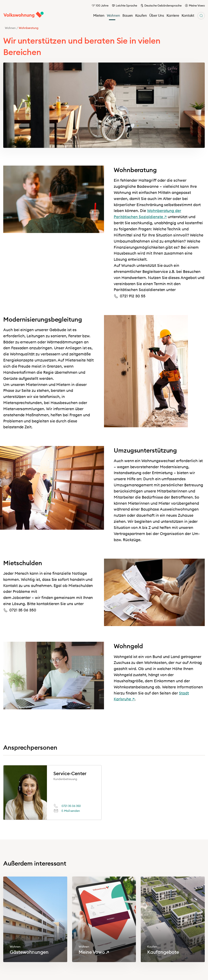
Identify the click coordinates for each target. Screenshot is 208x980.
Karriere (173, 15)
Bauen (128, 15)
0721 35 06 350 (71, 806)
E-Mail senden (71, 811)
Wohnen (113, 15)
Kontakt (188, 15)
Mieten (99, 15)
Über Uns (157, 15)
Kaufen (141, 15)
